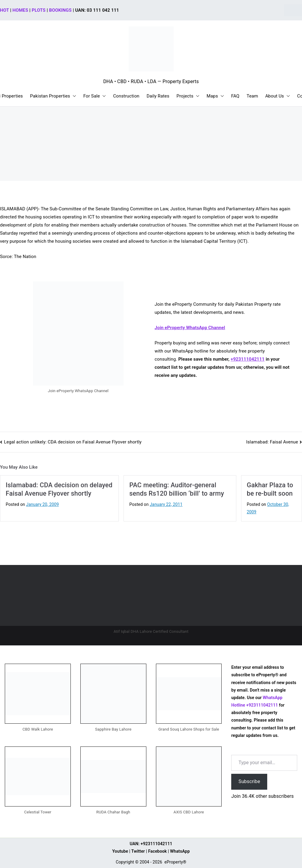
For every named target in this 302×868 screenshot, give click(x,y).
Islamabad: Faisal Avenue (272, 442)
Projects (188, 96)
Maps (215, 96)
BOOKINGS (60, 10)
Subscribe (249, 781)
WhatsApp (180, 851)
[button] (73, 96)
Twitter (138, 851)
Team (252, 96)
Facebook (157, 851)
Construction (126, 96)
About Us (277, 96)
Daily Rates (158, 96)
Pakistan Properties (53, 96)
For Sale (95, 96)
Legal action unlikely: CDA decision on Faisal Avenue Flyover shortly (73, 442)
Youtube (120, 851)
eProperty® (175, 862)
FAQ (235, 96)
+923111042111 (248, 359)
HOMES (20, 10)
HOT (4, 10)
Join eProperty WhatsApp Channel (190, 328)
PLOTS (39, 10)
